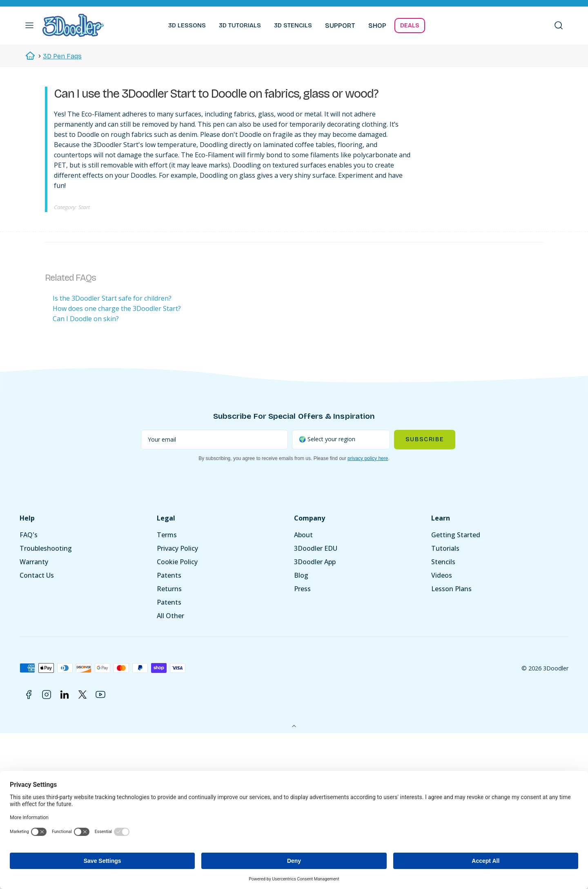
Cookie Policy (177, 562)
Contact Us (37, 575)
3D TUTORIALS (240, 25)
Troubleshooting (46, 548)
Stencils (443, 562)
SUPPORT (340, 26)
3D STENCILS (293, 25)
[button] (29, 25)
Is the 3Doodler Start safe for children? (112, 298)
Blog (301, 575)
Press (302, 589)
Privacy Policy (177, 548)
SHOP (377, 26)
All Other (170, 616)
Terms (167, 535)
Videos (442, 575)
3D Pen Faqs (62, 56)
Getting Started (456, 535)
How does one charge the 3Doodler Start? (117, 308)
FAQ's (29, 535)
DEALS (410, 25)
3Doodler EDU (316, 548)
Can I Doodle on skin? (86, 319)
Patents (169, 575)
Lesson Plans (451, 589)
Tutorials (445, 548)
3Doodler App (315, 562)
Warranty (34, 562)
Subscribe (425, 439)
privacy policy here (368, 458)
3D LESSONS (187, 25)
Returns (169, 589)
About (303, 535)
